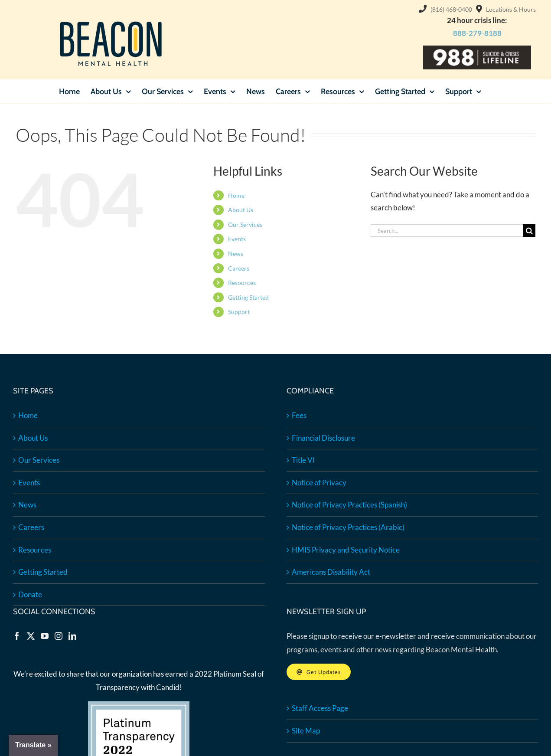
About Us (241, 210)
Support (239, 312)
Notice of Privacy (319, 483)
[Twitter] (31, 636)
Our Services (245, 224)
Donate (30, 594)
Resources (242, 283)
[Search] (529, 231)
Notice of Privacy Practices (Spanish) (349, 505)
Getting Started (248, 297)
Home (236, 195)
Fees (299, 415)
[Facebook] (17, 636)
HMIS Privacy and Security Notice (346, 550)
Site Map (306, 731)
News (236, 254)
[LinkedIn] (72, 636)
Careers (239, 268)
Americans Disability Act (331, 572)
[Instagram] (59, 636)
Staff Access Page (320, 708)
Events (237, 239)
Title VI (303, 460)
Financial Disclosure (323, 438)
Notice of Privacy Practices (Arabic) (348, 527)
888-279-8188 (477, 33)
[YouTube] (45, 636)
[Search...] (447, 231)
